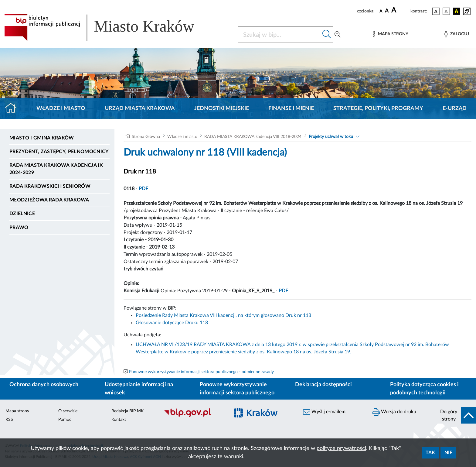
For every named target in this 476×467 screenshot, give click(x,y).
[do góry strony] (456, 415)
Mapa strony (17, 411)
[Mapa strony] (391, 34)
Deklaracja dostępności (323, 385)
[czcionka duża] (400, 10)
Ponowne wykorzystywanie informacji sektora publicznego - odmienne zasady (201, 372)
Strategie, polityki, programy (378, 108)
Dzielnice (22, 214)
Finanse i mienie (291, 108)
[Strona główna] (13, 108)
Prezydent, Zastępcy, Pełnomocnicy (59, 152)
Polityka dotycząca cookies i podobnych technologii (424, 389)
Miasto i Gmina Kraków (42, 138)
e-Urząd (455, 108)
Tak (430, 453)
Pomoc (65, 420)
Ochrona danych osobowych (44, 385)
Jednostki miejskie (222, 108)
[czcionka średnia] (387, 11)
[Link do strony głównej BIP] (108, 28)
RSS (9, 420)
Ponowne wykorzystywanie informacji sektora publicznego (237, 389)
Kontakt (119, 420)
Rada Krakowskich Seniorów (50, 186)
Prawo (19, 228)
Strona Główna (146, 137)
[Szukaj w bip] (327, 35)
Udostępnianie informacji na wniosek (139, 389)
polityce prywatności (341, 448)
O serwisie (68, 411)
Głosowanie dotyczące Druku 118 (172, 323)
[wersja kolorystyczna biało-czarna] (446, 11)
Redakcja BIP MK (127, 411)
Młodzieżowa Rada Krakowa (49, 200)
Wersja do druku (394, 412)
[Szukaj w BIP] (279, 35)
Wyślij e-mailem (324, 412)
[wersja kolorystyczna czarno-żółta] (457, 11)
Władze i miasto (61, 108)
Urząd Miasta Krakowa (140, 108)
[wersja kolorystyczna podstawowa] (436, 11)
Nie (448, 453)
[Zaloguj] (457, 34)
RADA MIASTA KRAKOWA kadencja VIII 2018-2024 (253, 137)
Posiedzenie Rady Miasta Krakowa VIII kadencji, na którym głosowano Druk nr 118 (223, 315)
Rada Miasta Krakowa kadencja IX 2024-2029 (56, 169)
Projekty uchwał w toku (331, 137)
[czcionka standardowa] (381, 11)
